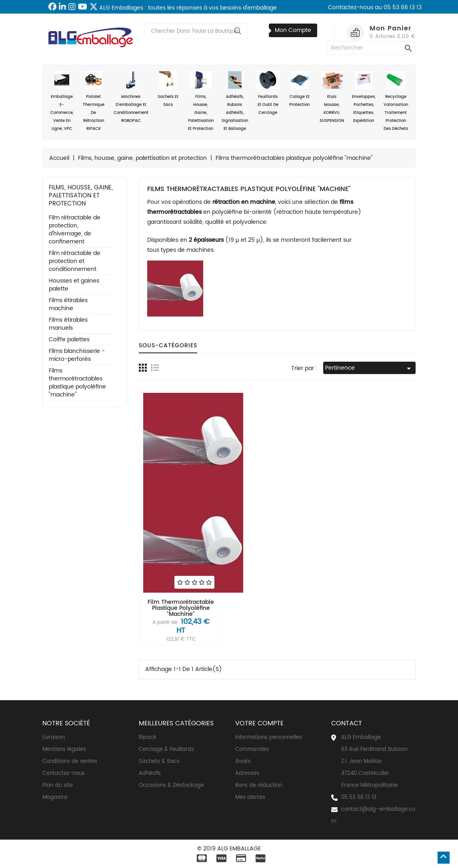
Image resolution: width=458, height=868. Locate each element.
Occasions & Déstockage (171, 785)
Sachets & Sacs (159, 761)
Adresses (247, 773)
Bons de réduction (259, 785)
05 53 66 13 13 (359, 797)
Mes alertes (250, 797)
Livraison (54, 738)
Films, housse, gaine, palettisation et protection (201, 102)
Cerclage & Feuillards (166, 750)
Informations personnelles (269, 738)
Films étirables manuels (68, 324)
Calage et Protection (299, 90)
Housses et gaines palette (74, 285)
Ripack (148, 738)
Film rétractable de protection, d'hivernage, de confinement (75, 230)
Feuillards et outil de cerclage (268, 94)
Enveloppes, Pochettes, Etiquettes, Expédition (364, 98)
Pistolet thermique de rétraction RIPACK (93, 102)
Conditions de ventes (70, 761)
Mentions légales (64, 750)
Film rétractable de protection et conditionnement (75, 262)
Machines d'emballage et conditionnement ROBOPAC (131, 98)
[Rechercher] (371, 48)
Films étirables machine (68, 305)
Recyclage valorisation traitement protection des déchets (396, 102)
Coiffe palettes (69, 340)
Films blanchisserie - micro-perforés (77, 355)
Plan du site (58, 785)
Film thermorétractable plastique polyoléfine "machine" (181, 608)
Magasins (55, 797)
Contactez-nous (64, 773)
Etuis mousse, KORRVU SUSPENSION (332, 98)
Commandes (252, 750)
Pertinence (369, 368)
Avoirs (243, 761)
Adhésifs (150, 773)
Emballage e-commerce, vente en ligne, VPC (62, 102)
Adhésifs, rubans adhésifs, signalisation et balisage (235, 102)
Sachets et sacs (168, 90)
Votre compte (259, 723)
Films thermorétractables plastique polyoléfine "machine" (77, 383)
